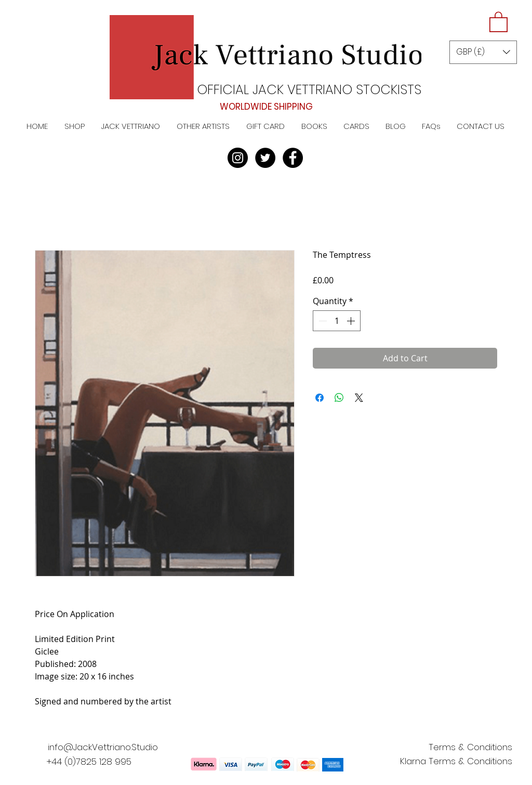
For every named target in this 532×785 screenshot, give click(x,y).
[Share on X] (359, 398)
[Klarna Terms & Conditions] (456, 762)
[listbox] (483, 52)
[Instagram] (238, 158)
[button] (498, 21)
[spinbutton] (337, 321)
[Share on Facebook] (320, 398)
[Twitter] (265, 158)
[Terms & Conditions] (470, 748)
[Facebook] (293, 158)
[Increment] (352, 321)
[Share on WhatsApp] (339, 398)
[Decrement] (322, 321)
